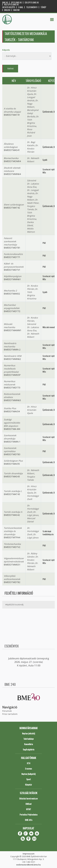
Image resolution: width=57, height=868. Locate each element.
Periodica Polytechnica (28, 814)
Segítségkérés (29, 749)
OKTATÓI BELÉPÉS (9, 7)
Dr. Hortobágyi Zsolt (33, 496)
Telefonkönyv (32, 7)
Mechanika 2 (10, 291)
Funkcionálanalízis (13, 254)
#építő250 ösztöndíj (14, 605)
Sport (29, 779)
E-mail (21, 7)
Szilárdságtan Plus (13, 461)
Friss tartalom (10, 714)
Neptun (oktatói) (28, 733)
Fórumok (7, 711)
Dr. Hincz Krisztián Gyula (32, 91)
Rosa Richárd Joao (31, 132)
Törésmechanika (12, 544)
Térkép (43, 7)
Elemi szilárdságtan (14, 205)
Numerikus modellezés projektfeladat (11, 369)
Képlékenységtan (13, 276)
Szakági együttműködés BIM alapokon (12, 423)
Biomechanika (11, 158)
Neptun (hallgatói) (28, 774)
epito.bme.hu (16, 3)
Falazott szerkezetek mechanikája (10, 241)
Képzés (6, 50)
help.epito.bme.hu (11, 5)
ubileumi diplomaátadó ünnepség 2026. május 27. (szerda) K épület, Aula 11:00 (29, 662)
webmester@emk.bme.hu (28, 865)
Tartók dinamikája (13, 473)
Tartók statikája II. (13, 512)
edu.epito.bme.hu (32, 3)
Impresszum (28, 854)
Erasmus (28, 768)
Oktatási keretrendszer (28, 798)
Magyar (16, 10)
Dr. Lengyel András (32, 97)
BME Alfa (29, 820)
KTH (29, 763)
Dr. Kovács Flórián (33, 149)
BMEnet (29, 804)
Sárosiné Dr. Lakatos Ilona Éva (33, 184)
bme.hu (5, 3)
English (7, 10)
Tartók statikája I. (13, 491)
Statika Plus (10, 408)
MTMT (29, 809)
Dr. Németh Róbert (33, 566)
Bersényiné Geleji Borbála (33, 113)
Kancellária (28, 744)
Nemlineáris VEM (13, 356)
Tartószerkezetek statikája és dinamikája (13, 531)
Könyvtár (28, 785)
